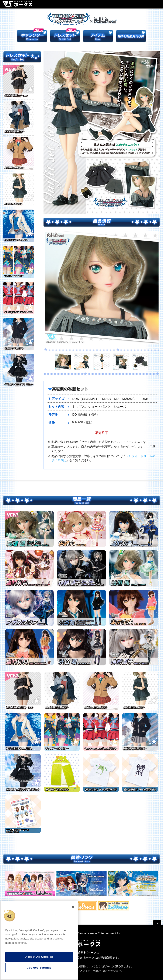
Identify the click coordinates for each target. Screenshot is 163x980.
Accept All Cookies (39, 957)
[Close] (73, 907)
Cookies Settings (39, 968)
